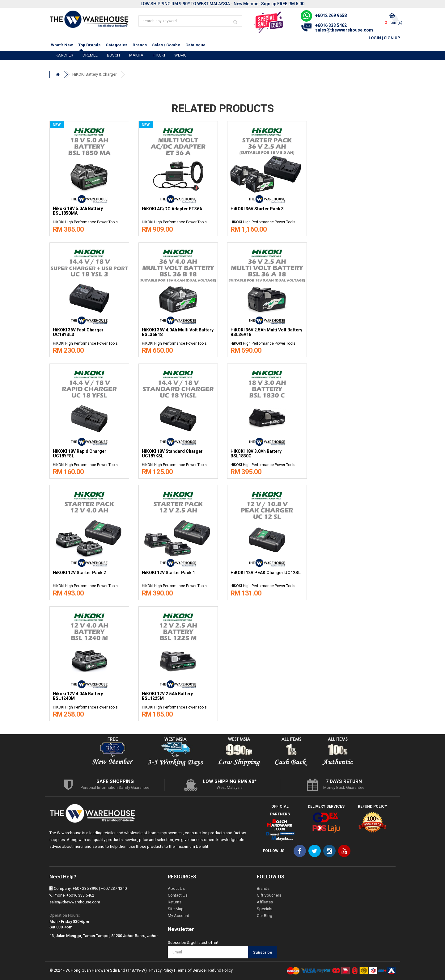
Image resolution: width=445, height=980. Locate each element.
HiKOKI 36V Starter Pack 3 (257, 209)
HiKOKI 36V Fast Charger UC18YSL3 (78, 332)
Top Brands (89, 45)
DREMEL (90, 55)
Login (375, 38)
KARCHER (64, 55)
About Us (176, 888)
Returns (175, 902)
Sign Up (392, 38)
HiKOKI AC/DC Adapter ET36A (172, 209)
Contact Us (178, 895)
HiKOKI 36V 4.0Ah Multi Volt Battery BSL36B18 (178, 332)
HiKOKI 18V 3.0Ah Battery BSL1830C (256, 454)
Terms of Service (191, 970)
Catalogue (195, 45)
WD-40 (180, 55)
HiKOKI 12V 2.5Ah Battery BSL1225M (167, 696)
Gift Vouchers (269, 895)
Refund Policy (220, 970)
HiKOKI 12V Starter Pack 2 (79, 573)
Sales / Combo (166, 45)
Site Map (176, 909)
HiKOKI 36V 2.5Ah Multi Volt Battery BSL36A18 (266, 332)
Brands (140, 45)
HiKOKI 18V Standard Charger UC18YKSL (172, 454)
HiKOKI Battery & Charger (94, 74)
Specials (265, 909)
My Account (178, 916)
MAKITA (136, 55)
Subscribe (263, 952)
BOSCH (113, 55)
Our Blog (265, 916)
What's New (62, 45)
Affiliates (265, 902)
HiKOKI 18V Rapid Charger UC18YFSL (80, 454)
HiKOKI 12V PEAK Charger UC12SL (266, 573)
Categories (117, 45)
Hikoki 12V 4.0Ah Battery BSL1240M (78, 696)
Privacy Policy (161, 970)
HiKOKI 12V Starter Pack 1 (168, 573)
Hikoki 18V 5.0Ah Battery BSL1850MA (78, 211)
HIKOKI (159, 55)
